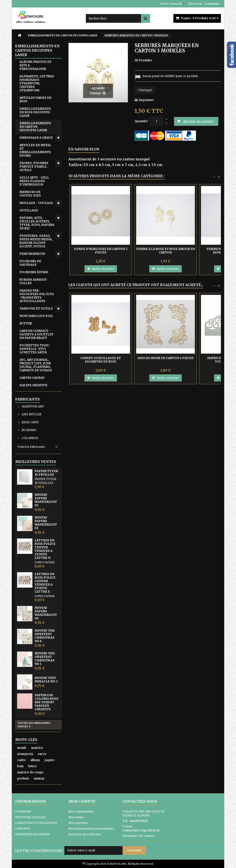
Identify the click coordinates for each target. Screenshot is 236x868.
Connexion (212, 4)
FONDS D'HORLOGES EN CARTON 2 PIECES (101, 251)
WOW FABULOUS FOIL (36, 316)
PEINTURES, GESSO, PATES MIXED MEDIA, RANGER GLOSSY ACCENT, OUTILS (36, 241)
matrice (37, 748)
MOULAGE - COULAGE (36, 203)
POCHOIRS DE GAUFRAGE (30, 263)
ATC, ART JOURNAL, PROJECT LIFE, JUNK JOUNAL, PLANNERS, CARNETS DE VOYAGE (36, 365)
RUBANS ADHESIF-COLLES (34, 281)
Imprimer (146, 100)
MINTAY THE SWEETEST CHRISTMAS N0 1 (45, 659)
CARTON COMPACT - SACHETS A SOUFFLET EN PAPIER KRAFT (37, 334)
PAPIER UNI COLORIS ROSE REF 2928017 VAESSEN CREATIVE (46, 702)
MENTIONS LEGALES (30, 817)
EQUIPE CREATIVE (33, 385)
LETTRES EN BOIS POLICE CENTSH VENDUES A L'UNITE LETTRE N (45, 549)
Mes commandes (81, 812)
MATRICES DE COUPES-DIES (30, 194)
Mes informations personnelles (91, 829)
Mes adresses (78, 823)
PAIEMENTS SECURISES (32, 834)
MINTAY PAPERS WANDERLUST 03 (46, 500)
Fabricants (27, 399)
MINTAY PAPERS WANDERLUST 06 (46, 613)
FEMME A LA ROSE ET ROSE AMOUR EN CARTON (166, 251)
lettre (33, 766)
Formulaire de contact (138, 836)
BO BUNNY (29, 430)
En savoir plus (84, 149)
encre (42, 754)
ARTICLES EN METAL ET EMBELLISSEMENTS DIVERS (35, 150)
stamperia (25, 754)
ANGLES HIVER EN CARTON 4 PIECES (166, 358)
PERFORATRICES (32, 254)
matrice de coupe (30, 772)
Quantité (141, 121)
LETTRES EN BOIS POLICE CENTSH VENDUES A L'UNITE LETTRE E (45, 583)
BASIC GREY (30, 422)
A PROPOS (22, 829)
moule (22, 748)
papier (50, 760)
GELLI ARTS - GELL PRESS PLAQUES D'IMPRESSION (34, 181)
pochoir (23, 779)
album (35, 760)
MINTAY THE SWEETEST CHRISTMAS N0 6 (45, 636)
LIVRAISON (23, 812)
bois (20, 766)
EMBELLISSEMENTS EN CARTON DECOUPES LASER (35, 127)
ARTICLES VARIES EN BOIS (35, 100)
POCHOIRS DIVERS (34, 272)
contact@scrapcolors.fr (141, 830)
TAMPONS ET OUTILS (36, 309)
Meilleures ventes (36, 462)
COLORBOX (30, 438)
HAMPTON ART (33, 407)
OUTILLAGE (29, 210)
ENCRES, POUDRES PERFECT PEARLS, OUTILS (34, 167)
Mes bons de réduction (85, 834)
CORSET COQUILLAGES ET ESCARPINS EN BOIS (101, 360)
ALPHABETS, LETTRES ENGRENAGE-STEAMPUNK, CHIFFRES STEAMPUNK (37, 83)
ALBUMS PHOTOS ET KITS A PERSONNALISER (35, 65)
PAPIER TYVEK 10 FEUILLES (46, 473)
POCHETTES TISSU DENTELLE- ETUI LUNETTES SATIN (34, 349)
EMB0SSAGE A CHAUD (36, 138)
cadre (21, 760)
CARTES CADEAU (32, 378)
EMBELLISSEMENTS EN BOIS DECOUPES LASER (35, 112)
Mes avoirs (76, 817)
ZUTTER (26, 323)
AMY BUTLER (31, 414)
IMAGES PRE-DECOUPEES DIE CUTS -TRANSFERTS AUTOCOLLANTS (37, 296)
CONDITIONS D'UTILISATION (36, 823)
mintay (39, 779)
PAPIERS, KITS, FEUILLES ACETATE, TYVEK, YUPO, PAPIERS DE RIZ (37, 223)
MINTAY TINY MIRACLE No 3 (46, 680)
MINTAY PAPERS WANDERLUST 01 (46, 523)
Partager (145, 90)
